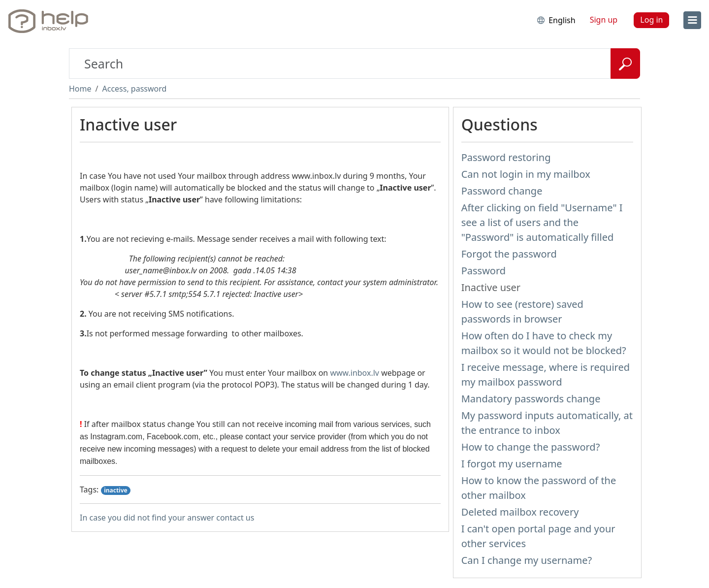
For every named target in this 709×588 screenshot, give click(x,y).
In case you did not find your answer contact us (167, 518)
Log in (651, 20)
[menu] (692, 20)
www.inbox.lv (354, 373)
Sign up (604, 20)
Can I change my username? (527, 560)
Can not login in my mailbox (526, 174)
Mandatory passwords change (531, 399)
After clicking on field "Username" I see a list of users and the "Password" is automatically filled (542, 222)
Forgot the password (509, 254)
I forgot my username (512, 464)
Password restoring (506, 157)
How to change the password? (531, 447)
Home (80, 89)
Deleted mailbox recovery (520, 512)
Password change (502, 191)
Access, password (134, 89)
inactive (116, 490)
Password (483, 271)
